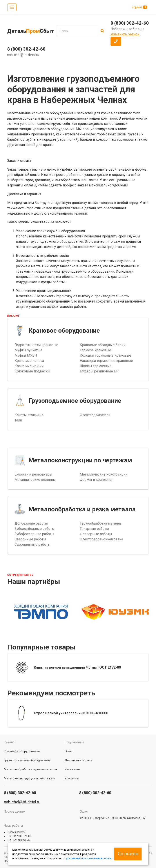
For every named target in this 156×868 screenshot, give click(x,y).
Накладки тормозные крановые (106, 361)
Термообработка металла (101, 523)
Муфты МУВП (26, 355)
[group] (78, 667)
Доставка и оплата (78, 760)
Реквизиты (73, 769)
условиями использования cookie (89, 858)
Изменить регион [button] (125, 34)
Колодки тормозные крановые (105, 355)
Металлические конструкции (104, 474)
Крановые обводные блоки (103, 345)
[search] (77, 31)
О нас (69, 751)
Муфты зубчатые (28, 350)
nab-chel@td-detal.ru (23, 55)
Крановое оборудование (22, 751)
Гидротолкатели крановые (36, 345)
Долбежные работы (31, 523)
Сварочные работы (30, 539)
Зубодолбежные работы (35, 529)
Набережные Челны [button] (127, 29)
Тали (18, 420)
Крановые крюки (29, 366)
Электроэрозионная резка (101, 539)
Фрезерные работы (96, 534)
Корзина (139, 7)
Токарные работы (94, 529)
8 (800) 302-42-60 (26, 49)
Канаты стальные (29, 415)
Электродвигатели (95, 415)
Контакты (72, 778)
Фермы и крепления (97, 480)
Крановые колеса (29, 361)
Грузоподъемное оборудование (27, 760)
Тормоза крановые (95, 350)
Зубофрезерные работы (34, 534)
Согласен (128, 854)
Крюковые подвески (32, 371)
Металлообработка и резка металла (30, 769)
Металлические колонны (35, 480)
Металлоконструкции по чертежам (29, 778)
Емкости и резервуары (33, 474)
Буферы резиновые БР (99, 371)
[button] (116, 41)
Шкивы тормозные (96, 366)
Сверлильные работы (33, 544)
